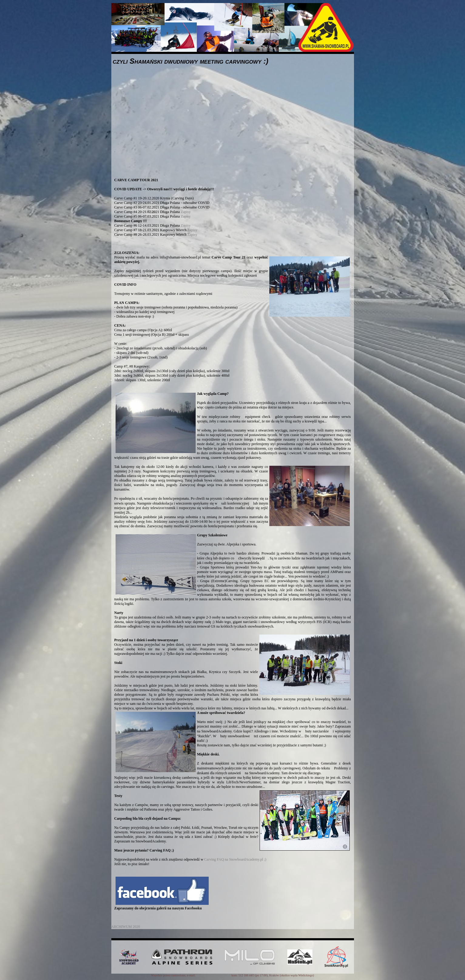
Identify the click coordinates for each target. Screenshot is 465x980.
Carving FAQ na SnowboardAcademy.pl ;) (235, 859)
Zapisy (186, 212)
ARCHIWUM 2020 (126, 927)
